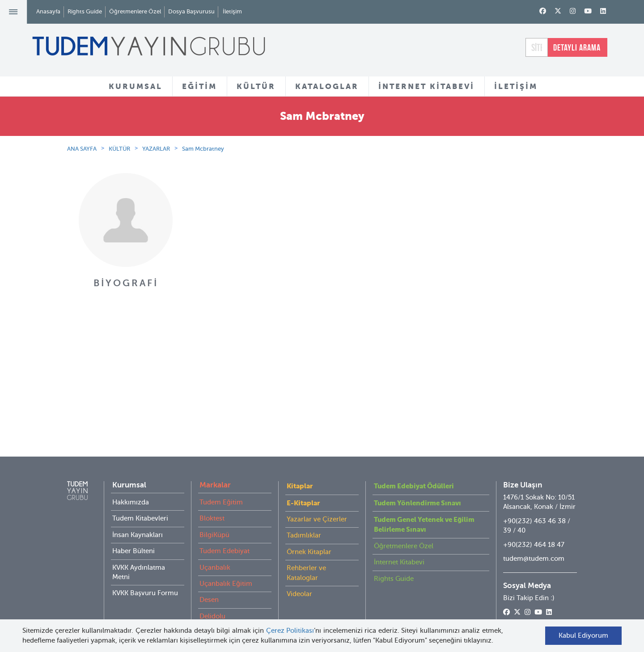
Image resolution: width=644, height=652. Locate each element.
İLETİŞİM (516, 86)
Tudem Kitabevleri (140, 500)
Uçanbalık (215, 550)
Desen (209, 582)
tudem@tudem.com (534, 541)
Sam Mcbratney (203, 149)
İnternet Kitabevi (399, 544)
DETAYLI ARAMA (577, 47)
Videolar (299, 576)
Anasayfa (48, 11)
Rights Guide (85, 11)
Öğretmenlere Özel (135, 11)
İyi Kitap (212, 614)
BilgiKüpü (214, 517)
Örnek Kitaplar (309, 534)
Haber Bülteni (133, 533)
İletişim (232, 11)
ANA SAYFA (82, 149)
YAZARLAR (156, 149)
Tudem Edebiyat (225, 533)
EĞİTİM (199, 86)
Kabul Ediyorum (583, 635)
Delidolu (212, 598)
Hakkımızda (131, 484)
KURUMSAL (136, 86)
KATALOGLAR (327, 86)
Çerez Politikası (290, 631)
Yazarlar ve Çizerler (317, 501)
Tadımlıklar (304, 517)
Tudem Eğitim (221, 484)
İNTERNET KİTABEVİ (426, 86)
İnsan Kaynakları (138, 517)
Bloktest (212, 500)
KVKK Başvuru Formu (145, 575)
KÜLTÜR (256, 86)
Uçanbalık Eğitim (226, 566)
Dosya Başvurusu (191, 11)
